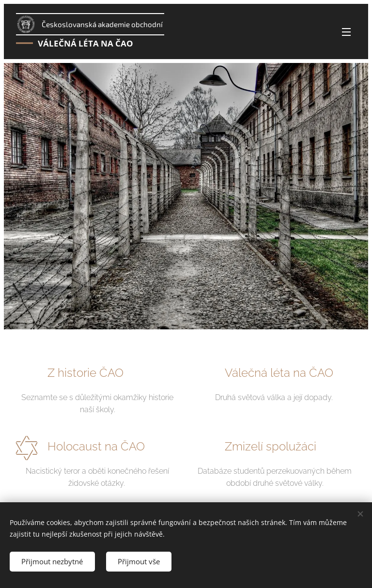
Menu (346, 32)
